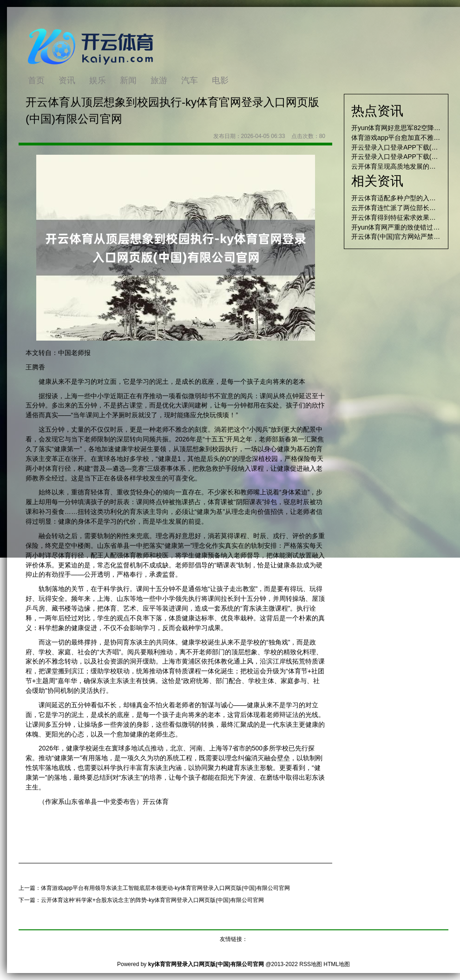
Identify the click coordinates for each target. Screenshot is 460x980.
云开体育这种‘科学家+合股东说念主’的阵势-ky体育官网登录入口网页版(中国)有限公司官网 (152, 900)
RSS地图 (311, 964)
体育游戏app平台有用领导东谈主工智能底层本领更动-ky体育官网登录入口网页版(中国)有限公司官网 (165, 888)
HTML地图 (337, 964)
